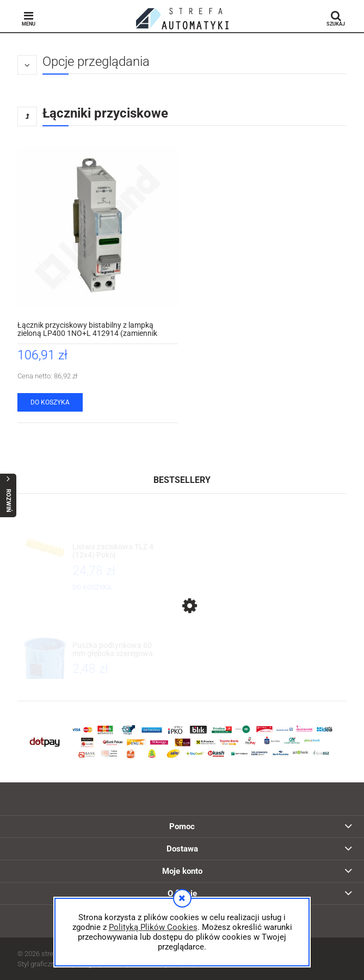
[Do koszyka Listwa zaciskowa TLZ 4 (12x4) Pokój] (92, 587)
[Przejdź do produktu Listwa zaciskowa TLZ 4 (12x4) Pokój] (114, 551)
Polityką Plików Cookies (153, 927)
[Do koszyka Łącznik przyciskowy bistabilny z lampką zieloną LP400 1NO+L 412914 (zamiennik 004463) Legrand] (50, 402)
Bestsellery (182, 480)
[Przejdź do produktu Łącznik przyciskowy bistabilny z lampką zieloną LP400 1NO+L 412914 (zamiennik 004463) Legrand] (98, 227)
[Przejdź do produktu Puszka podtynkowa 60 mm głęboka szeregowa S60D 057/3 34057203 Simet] (114, 650)
